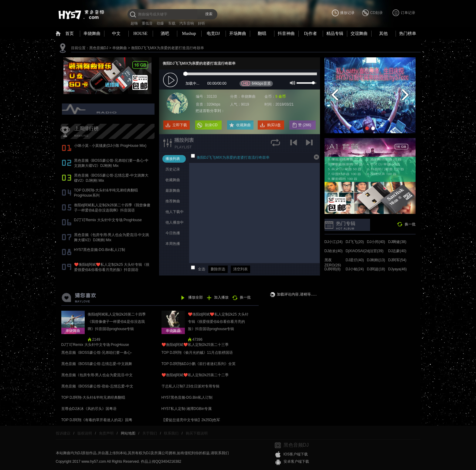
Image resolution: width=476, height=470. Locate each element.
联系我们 (171, 433)
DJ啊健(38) (397, 242)
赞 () (305, 125)
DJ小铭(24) (355, 269)
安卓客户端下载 (296, 462)
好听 (202, 23)
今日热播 (173, 233)
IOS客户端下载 (296, 454)
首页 (70, 34)
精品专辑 (335, 34)
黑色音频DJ (99, 48)
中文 (116, 34)
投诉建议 (63, 433)
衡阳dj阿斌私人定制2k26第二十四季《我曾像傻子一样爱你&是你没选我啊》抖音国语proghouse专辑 (112, 210)
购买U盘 (274, 125)
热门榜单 (408, 34)
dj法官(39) (375, 251)
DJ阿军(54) (397, 260)
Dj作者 (311, 34)
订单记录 (408, 13)
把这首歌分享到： (210, 111)
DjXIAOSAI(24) (358, 251)
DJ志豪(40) (397, 251)
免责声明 (106, 433)
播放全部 (195, 297)
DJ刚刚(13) (376, 260)
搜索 (209, 14)
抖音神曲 (286, 34)
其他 (383, 34)
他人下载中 (175, 212)
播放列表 (173, 159)
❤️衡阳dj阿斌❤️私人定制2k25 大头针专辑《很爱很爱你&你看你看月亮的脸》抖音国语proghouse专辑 (112, 270)
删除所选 (218, 269)
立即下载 (180, 125)
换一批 (410, 224)
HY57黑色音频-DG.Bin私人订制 (100, 250)
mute (292, 83)
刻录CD (211, 125)
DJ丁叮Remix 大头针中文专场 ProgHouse (108, 220)
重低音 (147, 23)
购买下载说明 (197, 433)
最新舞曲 (173, 191)
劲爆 (160, 23)
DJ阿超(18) (376, 269)
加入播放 (221, 297)
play (171, 80)
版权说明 (85, 433)
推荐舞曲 (173, 201)
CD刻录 (377, 13)
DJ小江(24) (334, 242)
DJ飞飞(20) (355, 242)
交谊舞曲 (359, 34)
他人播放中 (175, 222)
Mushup (189, 34)
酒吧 (165, 34)
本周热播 (173, 244)
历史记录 (173, 169)
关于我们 (150, 433)
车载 (172, 23)
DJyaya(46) (398, 269)
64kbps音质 (256, 83)
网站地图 (128, 433)
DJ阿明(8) (333, 269)
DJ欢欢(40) (334, 251)
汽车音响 (187, 23)
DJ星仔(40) (355, 260)
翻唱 (262, 34)
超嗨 (134, 23)
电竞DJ (213, 34)
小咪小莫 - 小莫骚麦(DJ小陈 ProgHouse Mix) (110, 146)
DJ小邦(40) (376, 242)
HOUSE (140, 34)
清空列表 (240, 269)
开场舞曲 (238, 34)
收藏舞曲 (243, 125)
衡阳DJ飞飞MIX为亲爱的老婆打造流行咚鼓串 (168, 48)
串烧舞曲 (92, 34)
